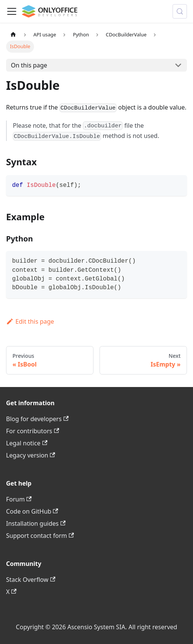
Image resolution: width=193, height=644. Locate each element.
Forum (19, 499)
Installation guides (36, 523)
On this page (29, 65)
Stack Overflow (31, 580)
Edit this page (30, 321)
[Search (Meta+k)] (180, 11)
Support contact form (40, 536)
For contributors (33, 431)
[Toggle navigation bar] (12, 11)
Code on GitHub (32, 511)
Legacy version (31, 455)
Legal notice (27, 443)
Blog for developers (37, 419)
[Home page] (13, 35)
